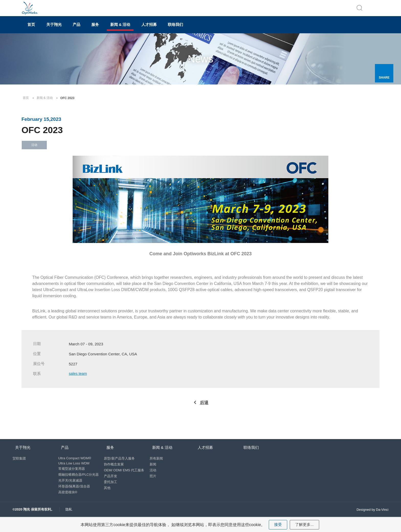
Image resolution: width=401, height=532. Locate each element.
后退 (204, 410)
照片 (155, 487)
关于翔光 (66, 30)
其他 (109, 499)
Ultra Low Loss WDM (74, 474)
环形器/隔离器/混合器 (74, 497)
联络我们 (226, 30)
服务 (122, 30)
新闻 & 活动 (155, 30)
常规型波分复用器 (72, 479)
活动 (155, 481)
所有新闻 (159, 469)
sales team (79, 381)
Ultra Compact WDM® (75, 469)
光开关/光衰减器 (70, 491)
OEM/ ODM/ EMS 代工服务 (126, 481)
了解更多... (305, 524)
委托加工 (112, 493)
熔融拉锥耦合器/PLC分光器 (79, 485)
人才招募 (192, 30)
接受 (277, 524)
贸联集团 (19, 469)
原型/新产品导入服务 (121, 469)
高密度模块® (68, 503)
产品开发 (112, 487)
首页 (36, 30)
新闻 (155, 475)
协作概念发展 (115, 475)
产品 (96, 30)
